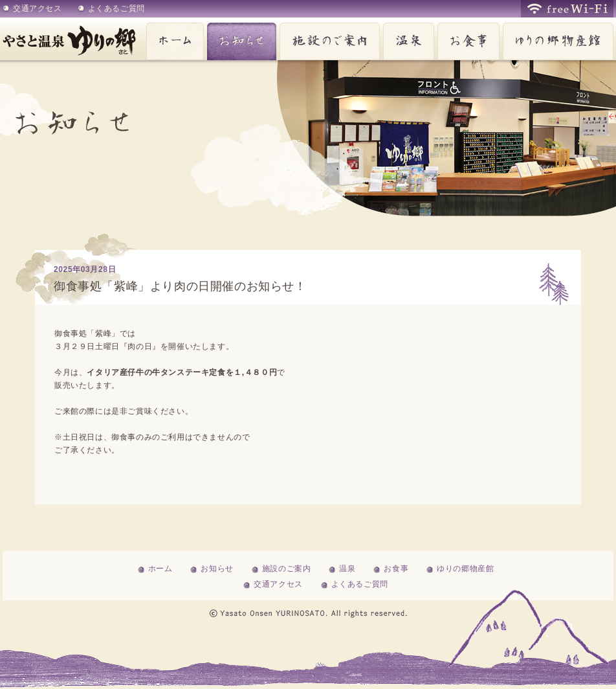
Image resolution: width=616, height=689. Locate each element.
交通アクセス (38, 8)
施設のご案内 (328, 39)
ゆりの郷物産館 (556, 39)
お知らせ (240, 39)
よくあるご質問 (116, 8)
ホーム (173, 39)
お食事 (467, 39)
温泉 (407, 39)
